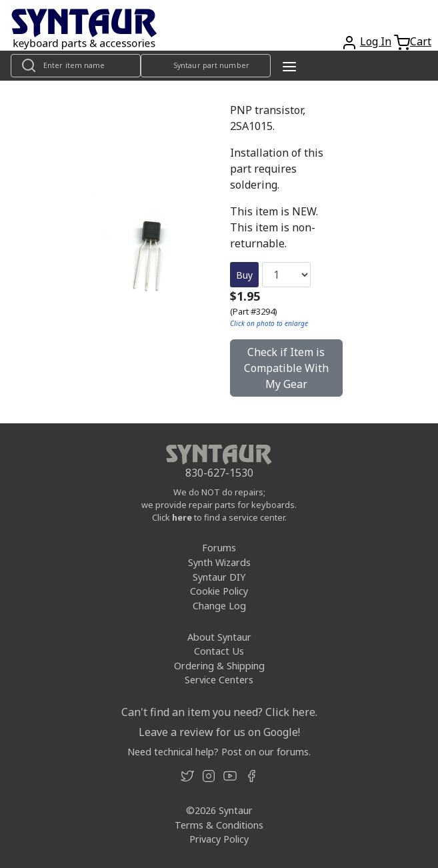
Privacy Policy (219, 839)
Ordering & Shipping (219, 666)
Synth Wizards (219, 562)
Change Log (219, 606)
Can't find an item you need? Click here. (219, 712)
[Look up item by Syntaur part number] (206, 66)
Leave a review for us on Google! (219, 732)
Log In (376, 41)
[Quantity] (286, 275)
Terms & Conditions (219, 825)
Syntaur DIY (219, 577)
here (182, 517)
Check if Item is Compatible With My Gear (286, 368)
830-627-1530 (219, 473)
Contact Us (219, 651)
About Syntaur (219, 637)
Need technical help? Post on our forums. (219, 752)
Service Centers (219, 680)
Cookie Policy (219, 591)
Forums (219, 548)
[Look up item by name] (76, 66)
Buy (244, 275)
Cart (421, 41)
